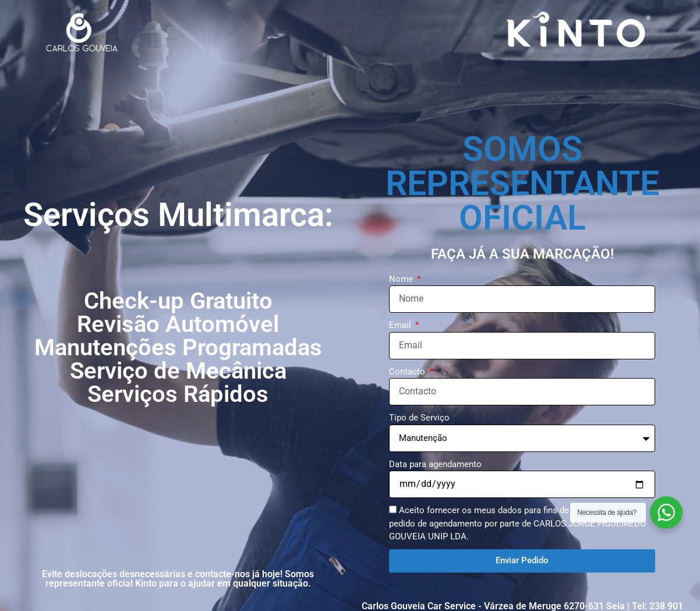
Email (401, 325)
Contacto (408, 372)
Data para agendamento (435, 464)
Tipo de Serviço (419, 418)
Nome (402, 279)
